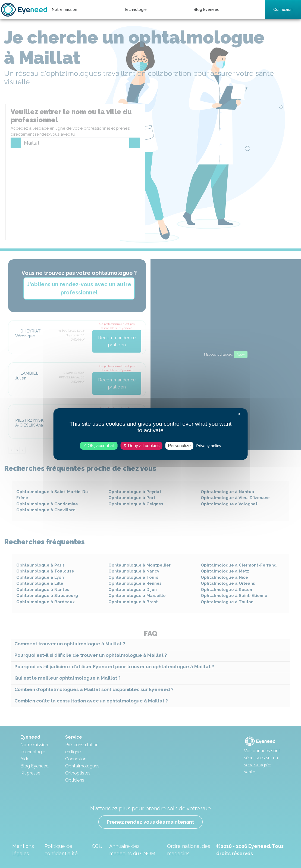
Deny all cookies (141, 445)
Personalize (179, 445)
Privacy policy (209, 445)
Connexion (283, 10)
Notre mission (65, 10)
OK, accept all (99, 445)
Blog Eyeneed (207, 10)
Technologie (135, 10)
